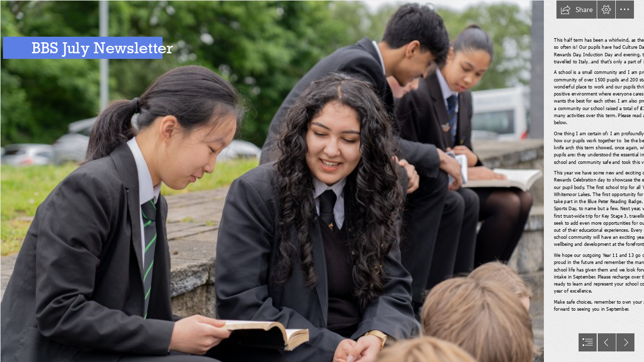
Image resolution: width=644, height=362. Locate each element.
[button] (577, 10)
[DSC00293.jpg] (272, 181)
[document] (322, 181)
